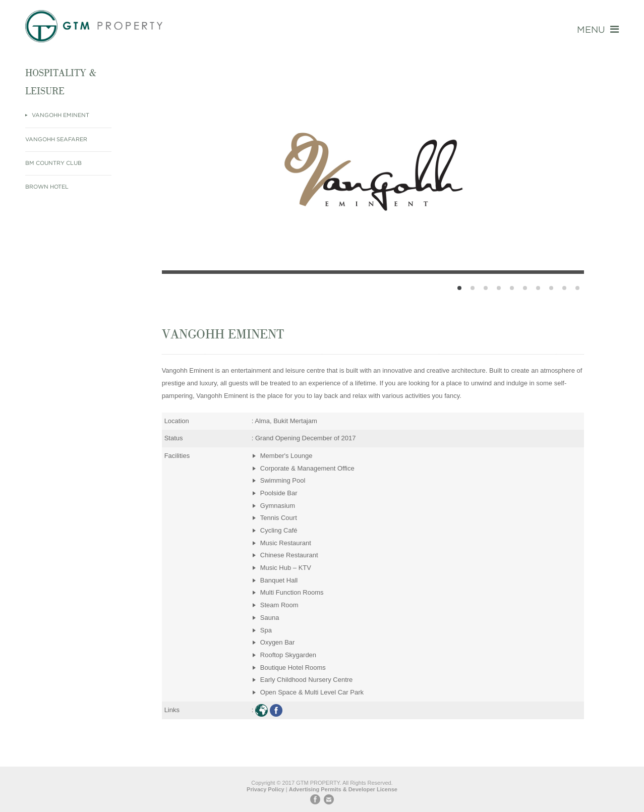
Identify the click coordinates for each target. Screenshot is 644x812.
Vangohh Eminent (60, 115)
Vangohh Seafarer (56, 140)
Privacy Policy (266, 789)
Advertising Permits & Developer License (343, 789)
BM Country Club (53, 163)
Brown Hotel (47, 187)
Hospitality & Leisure (61, 82)
